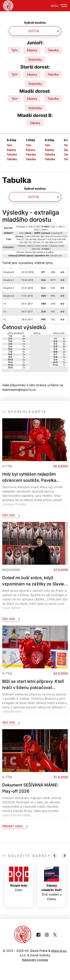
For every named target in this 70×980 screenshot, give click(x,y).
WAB (51, 242)
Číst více (11, 515)
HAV (38, 236)
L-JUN (59, 227)
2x (24, 354)
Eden (19, 879)
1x (24, 357)
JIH (52, 236)
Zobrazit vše (56, 256)
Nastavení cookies (35, 960)
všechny (21, 246)
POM (59, 239)
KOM (65, 236)
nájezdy (54, 246)
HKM (47, 236)
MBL (35, 239)
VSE (47, 242)
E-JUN (29, 227)
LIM (30, 239)
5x (64, 349)
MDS (40, 239)
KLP (60, 236)
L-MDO (43, 230)
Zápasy (32, 50)
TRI (34, 242)
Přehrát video (15, 826)
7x (24, 344)
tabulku (28, 252)
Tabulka (53, 50)
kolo (21, 233)
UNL (38, 242)
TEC (30, 242)
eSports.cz (59, 951)
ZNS (60, 242)
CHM (33, 236)
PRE (64, 239)
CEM (27, 236)
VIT (43, 242)
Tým (14, 50)
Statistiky (35, 60)
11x (24, 341)
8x (64, 344)
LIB (26, 239)
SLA (21, 242)
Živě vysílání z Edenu (52, 884)
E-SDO (37, 227)
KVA (18, 239)
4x (24, 336)
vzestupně (57, 233)
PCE (50, 239)
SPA (26, 242)
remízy (30, 246)
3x (24, 349)
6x (24, 339)
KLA (56, 236)
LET (22, 239)
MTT (45, 239)
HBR (42, 236)
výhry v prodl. (42, 246)
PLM (54, 239)
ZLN (56, 242)
